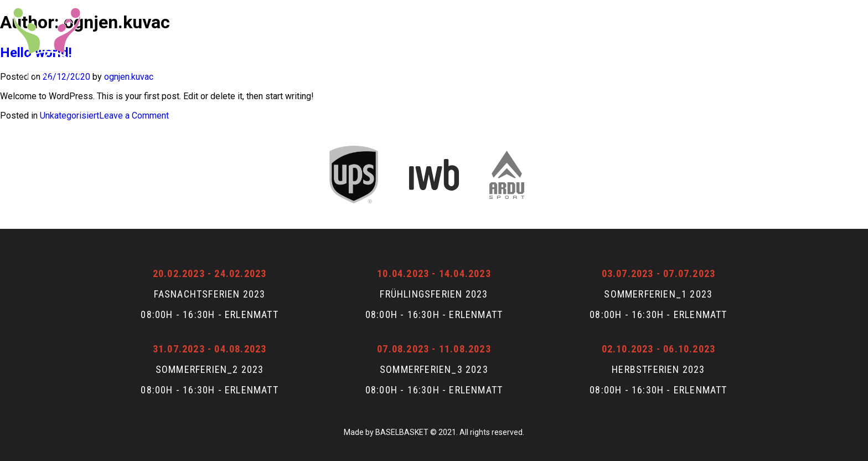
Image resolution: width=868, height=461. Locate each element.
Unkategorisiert (69, 116)
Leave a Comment (134, 116)
